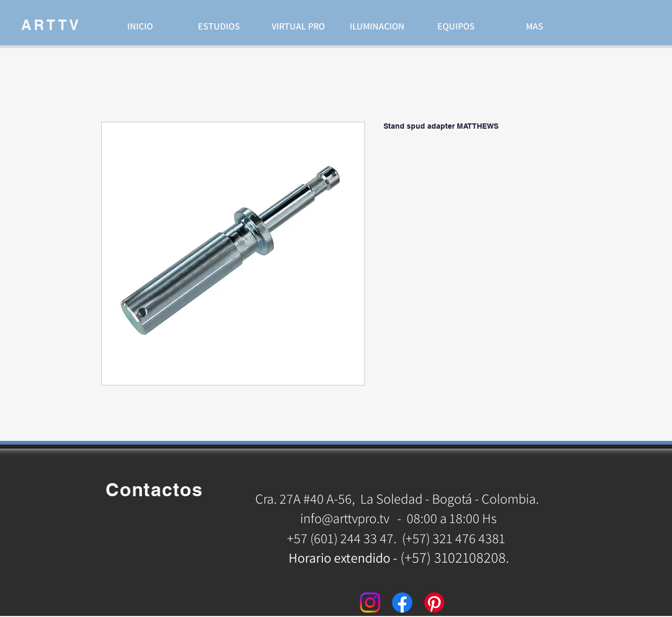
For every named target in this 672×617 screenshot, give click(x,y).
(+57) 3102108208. (455, 557)
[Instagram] (370, 602)
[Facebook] (402, 602)
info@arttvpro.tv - (351, 518)
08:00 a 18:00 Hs (452, 518)
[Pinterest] (434, 602)
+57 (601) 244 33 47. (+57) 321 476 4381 (397, 538)
